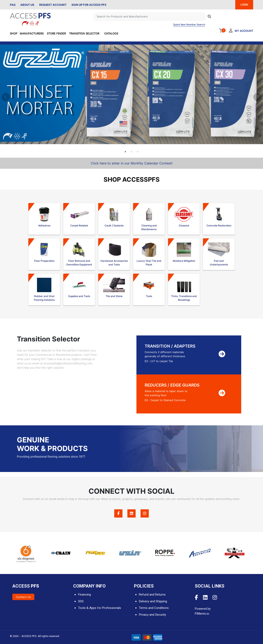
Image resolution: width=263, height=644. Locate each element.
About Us (27, 5)
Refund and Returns (152, 595)
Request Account (53, 5)
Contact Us (23, 597)
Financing (84, 595)
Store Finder (56, 33)
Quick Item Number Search (189, 25)
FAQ (13, 5)
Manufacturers (32, 33)
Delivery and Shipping (153, 601)
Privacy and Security (152, 615)
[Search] (150, 17)
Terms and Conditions (154, 608)
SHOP (14, 33)
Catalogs (111, 33)
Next (257, 97)
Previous (5, 97)
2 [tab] (131, 152)
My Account (244, 31)
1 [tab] (125, 152)
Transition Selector (84, 33)
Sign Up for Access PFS (89, 5)
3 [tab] (138, 152)
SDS (81, 601)
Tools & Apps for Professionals (100, 608)
